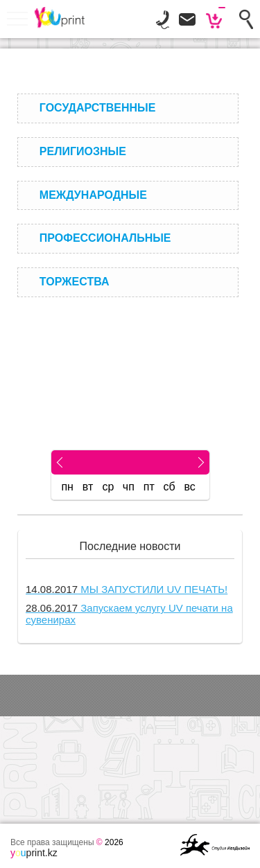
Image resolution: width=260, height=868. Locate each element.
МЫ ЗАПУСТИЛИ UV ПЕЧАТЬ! (127, 589)
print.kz (34, 853)
